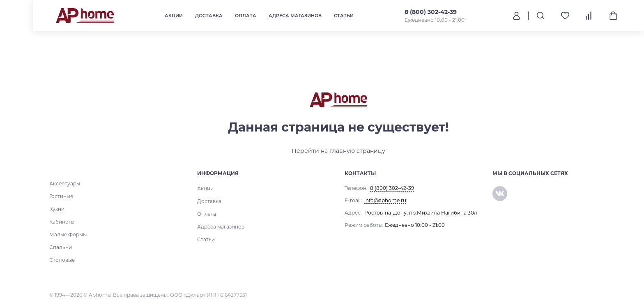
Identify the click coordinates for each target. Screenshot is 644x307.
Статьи (343, 16)
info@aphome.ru (385, 200)
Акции (173, 16)
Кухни (57, 209)
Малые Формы (68, 234)
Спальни (61, 247)
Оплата (245, 16)
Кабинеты (62, 222)
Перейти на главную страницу (338, 151)
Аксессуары (65, 184)
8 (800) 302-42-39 (430, 12)
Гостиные (61, 196)
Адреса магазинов (295, 16)
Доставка (208, 16)
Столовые (62, 260)
